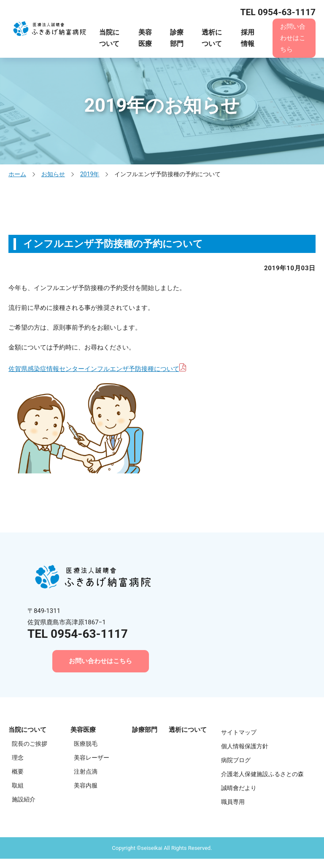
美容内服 (86, 786)
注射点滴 (86, 772)
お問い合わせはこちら (293, 38)
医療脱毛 (86, 744)
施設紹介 (24, 800)
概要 (18, 772)
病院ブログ (236, 761)
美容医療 (145, 38)
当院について (109, 38)
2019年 (90, 174)
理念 (18, 758)
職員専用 (233, 803)
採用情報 (248, 38)
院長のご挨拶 (30, 744)
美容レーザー (92, 758)
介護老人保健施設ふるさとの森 (262, 775)
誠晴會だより (239, 789)
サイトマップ (239, 733)
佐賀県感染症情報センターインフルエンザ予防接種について (94, 369)
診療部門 (177, 38)
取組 (18, 786)
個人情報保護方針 (245, 747)
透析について (212, 38)
